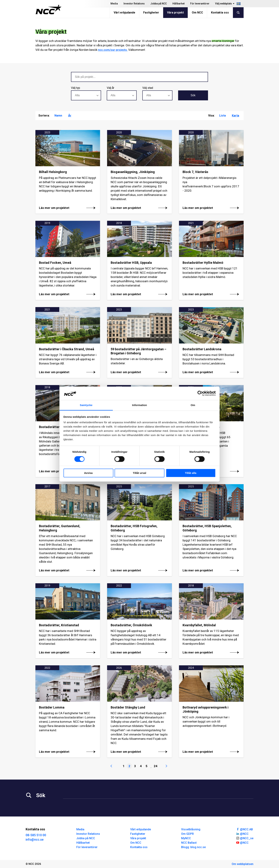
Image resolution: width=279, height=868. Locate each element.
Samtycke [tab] (86, 405)
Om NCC (197, 13)
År (70, 116)
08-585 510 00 (36, 835)
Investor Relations (134, 4)
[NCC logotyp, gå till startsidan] (48, 9)
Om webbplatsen (243, 864)
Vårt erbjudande (124, 13)
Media (114, 4)
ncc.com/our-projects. (113, 50)
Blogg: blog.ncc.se (193, 847)
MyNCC (186, 838)
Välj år (110, 88)
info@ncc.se (35, 839)
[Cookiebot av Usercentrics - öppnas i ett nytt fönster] (200, 393)
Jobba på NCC (159, 4)
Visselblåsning (191, 829)
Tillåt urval (140, 473)
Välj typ (76, 88)
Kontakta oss (220, 13)
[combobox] (86, 95)
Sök (193, 95)
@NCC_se (245, 838)
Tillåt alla (191, 473)
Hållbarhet (178, 4)
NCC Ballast (189, 843)
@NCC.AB (244, 829)
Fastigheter (151, 13)
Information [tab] (139, 405)
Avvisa (88, 473)
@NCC (242, 834)
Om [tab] (193, 405)
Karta (235, 116)
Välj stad (148, 88)
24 (156, 766)
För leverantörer (200, 4)
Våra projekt (175, 13)
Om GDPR (187, 834)
